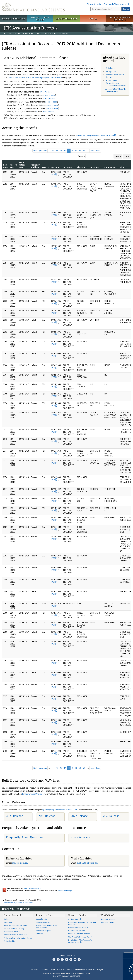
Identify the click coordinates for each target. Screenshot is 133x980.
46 (61, 151)
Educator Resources (66, 19)
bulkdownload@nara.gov (33, 794)
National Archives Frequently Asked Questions (82, 923)
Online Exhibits (10, 941)
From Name (110, 167)
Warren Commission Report (115, 76)
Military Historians (43, 922)
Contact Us (125, 4)
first (35, 151)
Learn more (110, 975)
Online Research (13, 915)
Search (126, 9)
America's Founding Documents (120, 18)
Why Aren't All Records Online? (80, 937)
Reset (127, 156)
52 (84, 151)
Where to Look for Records (79, 934)
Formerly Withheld (35, 166)
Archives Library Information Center (18, 938)
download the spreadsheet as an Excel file (95, 135)
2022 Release (79, 816)
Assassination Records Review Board (116, 90)
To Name (94, 167)
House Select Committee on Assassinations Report (116, 83)
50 (76, 151)
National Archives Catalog (14, 929)
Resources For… (44, 915)
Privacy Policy (56, 969)
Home (6, 33)
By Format (8, 922)
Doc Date (55, 167)
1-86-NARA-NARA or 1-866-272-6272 (66, 976)
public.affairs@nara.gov (87, 863)
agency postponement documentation (60, 810)
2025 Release (14, 816)
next (92, 151)
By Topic (7, 919)
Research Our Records (13, 19)
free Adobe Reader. (33, 889)
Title (122, 167)
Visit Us (93, 19)
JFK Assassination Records (41, 33)
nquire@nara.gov (20, 863)
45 (57, 151)
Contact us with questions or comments (18, 902)
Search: (82, 156)
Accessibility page (65, 891)
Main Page (110, 68)
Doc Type (67, 167)
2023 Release (47, 816)
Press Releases (80, 837)
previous (43, 151)
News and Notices (108, 919)
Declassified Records (77, 931)
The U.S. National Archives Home (33, 7)
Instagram (62, 959)
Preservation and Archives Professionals (47, 926)
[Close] (130, 956)
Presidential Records (12, 932)
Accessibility (45, 969)
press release (45, 92)
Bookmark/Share (111, 4)
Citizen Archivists (95, 4)
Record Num (13, 166)
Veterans (40, 934)
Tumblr (67, 959)
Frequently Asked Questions (25, 837)
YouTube (71, 959)
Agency (45, 167)
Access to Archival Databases (16, 935)
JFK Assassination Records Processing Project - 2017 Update (35, 77)
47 (65, 151)
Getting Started (74, 919)
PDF (53, 174)
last (98, 151)
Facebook (54, 959)
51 (80, 151)
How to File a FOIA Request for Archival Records (80, 941)
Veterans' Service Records (40, 18)
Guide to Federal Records (78, 927)
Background (111, 71)
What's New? (107, 915)
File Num (81, 167)
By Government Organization (15, 925)
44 (53, 151)
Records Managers (44, 931)
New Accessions (107, 922)
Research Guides (77, 915)
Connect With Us (66, 955)
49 (72, 151)
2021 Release (111, 816)
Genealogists (41, 919)
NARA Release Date (23, 165)
